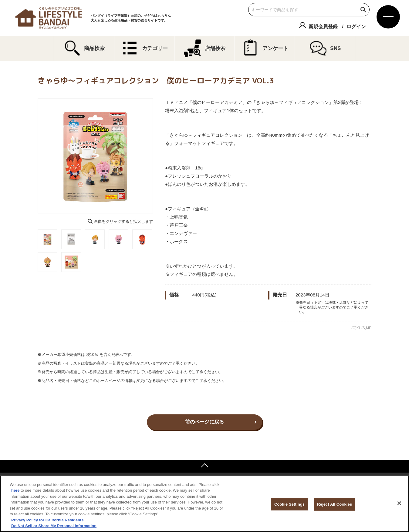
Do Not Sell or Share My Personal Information (54, 526)
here (15, 490)
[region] (204, 504)
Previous (33, 156)
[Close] (399, 503)
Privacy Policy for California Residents (47, 520)
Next (157, 156)
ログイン (356, 27)
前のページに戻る (204, 422)
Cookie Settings (289, 504)
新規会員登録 (323, 27)
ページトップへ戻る (204, 466)
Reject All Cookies (335, 504)
